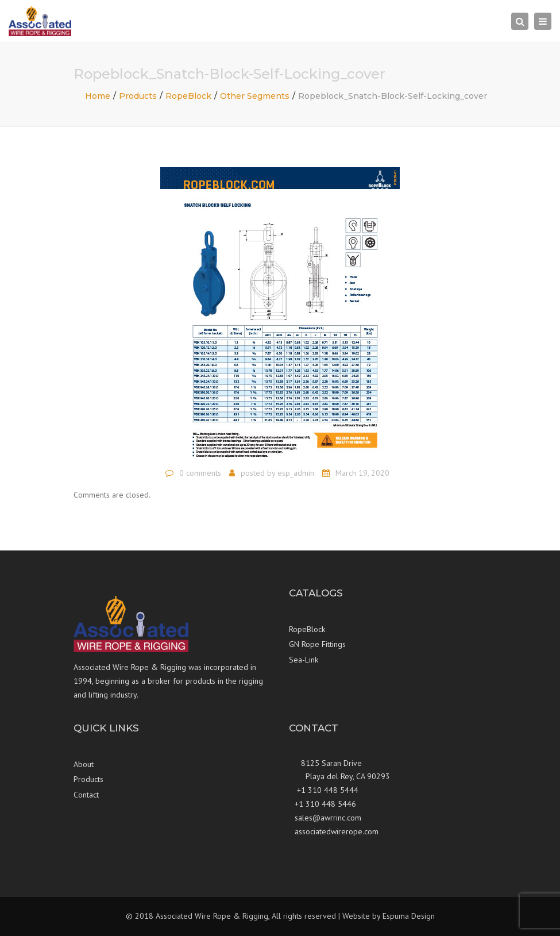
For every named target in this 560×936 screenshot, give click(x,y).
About (84, 764)
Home (98, 96)
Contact (86, 795)
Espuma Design (409, 916)
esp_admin (296, 473)
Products (138, 96)
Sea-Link (304, 660)
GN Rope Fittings (317, 644)
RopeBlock (188, 96)
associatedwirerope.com (337, 831)
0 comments (200, 473)
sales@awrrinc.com (328, 818)
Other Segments (255, 96)
